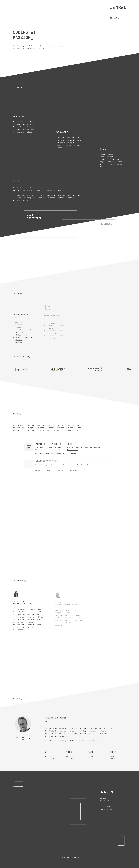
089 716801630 (106, 807)
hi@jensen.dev (106, 809)
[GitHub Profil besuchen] (23, 738)
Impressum (75, 858)
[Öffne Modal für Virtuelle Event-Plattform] (70, 450)
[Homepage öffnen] (118, 7)
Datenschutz (64, 858)
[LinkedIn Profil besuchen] (29, 738)
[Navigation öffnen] (14, 7)
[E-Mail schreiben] (17, 738)
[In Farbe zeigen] (23, 724)
